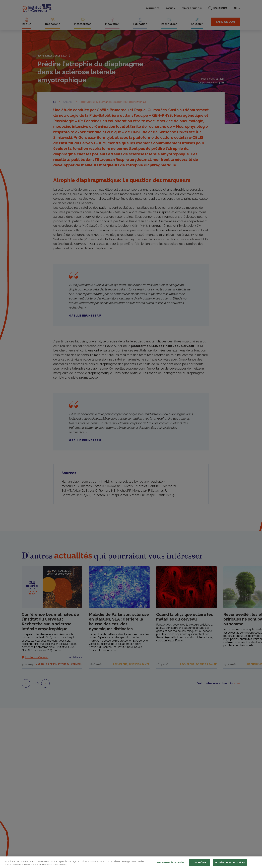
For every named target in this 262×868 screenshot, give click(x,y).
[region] (131, 862)
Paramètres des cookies (171, 862)
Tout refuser (200, 862)
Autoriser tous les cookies (230, 862)
